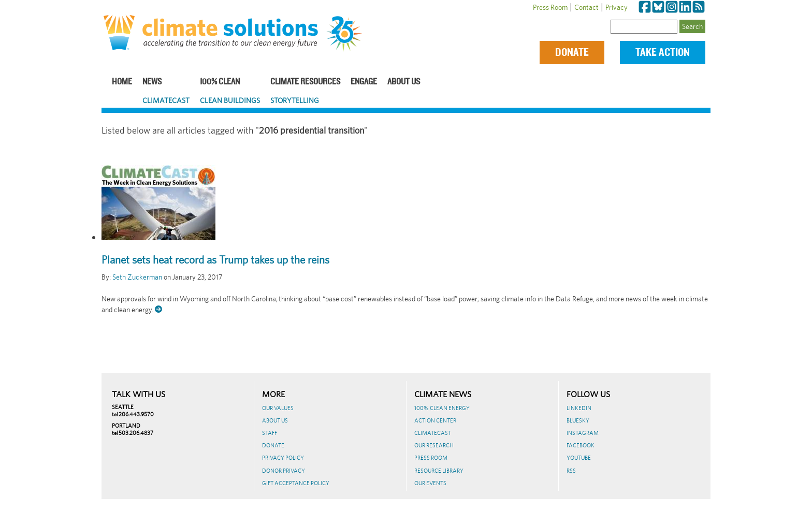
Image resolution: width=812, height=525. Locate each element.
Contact (586, 7)
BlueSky (578, 420)
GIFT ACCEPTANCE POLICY (296, 483)
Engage (364, 82)
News (152, 82)
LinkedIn (579, 408)
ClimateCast (166, 100)
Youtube (579, 458)
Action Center (435, 420)
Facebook (581, 445)
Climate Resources (305, 82)
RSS (571, 471)
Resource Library (439, 471)
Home (122, 82)
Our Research (434, 445)
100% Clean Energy (442, 408)
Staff (270, 433)
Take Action (663, 53)
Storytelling (295, 100)
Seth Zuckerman (137, 277)
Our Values (278, 408)
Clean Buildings (230, 100)
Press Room (550, 7)
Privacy (617, 7)
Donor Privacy (284, 471)
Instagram (583, 433)
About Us (404, 82)
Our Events (430, 483)
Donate (572, 53)
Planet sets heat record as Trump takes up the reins (215, 260)
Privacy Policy (283, 458)
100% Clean (220, 82)
